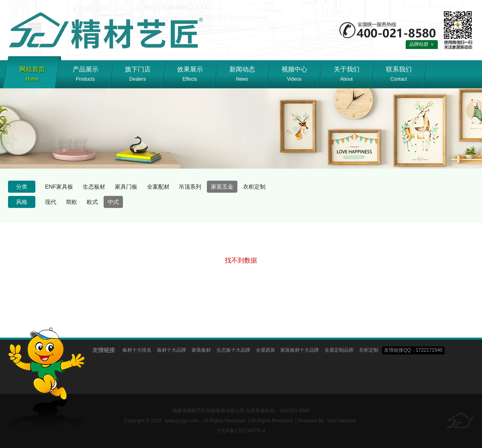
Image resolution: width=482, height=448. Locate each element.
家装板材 (201, 350)
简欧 (71, 202)
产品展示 (85, 75)
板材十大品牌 (172, 350)
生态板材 (94, 187)
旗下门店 (138, 75)
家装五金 (222, 187)
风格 (22, 202)
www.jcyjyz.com (182, 421)
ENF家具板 (59, 187)
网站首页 (32, 75)
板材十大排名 (137, 350)
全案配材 (158, 187)
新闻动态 (242, 75)
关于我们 (346, 75)
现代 (51, 202)
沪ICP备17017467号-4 (241, 431)
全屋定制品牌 (339, 350)
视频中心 (294, 75)
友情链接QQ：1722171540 (413, 350)
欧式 (92, 202)
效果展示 (190, 75)
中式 (113, 202)
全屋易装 (266, 350)
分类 (22, 187)
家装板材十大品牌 (300, 350)
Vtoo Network (342, 421)
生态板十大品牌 (233, 350)
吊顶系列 (190, 187)
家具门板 (126, 187)
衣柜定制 (254, 187)
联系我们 (399, 75)
